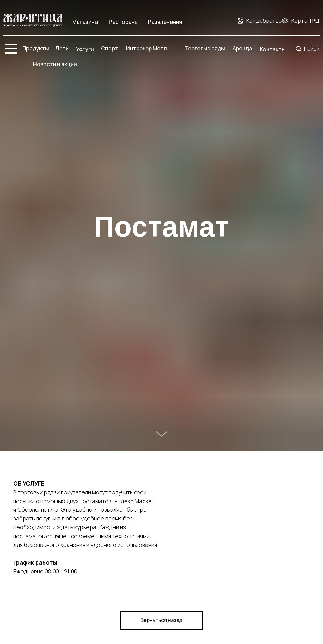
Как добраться (265, 21)
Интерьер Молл (147, 48)
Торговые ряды (205, 48)
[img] (33, 20)
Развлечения (165, 22)
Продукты (36, 48)
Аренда (242, 48)
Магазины (85, 22)
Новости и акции (55, 64)
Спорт (109, 48)
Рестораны (124, 22)
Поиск (312, 49)
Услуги (85, 49)
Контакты (273, 49)
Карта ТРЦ (305, 21)
